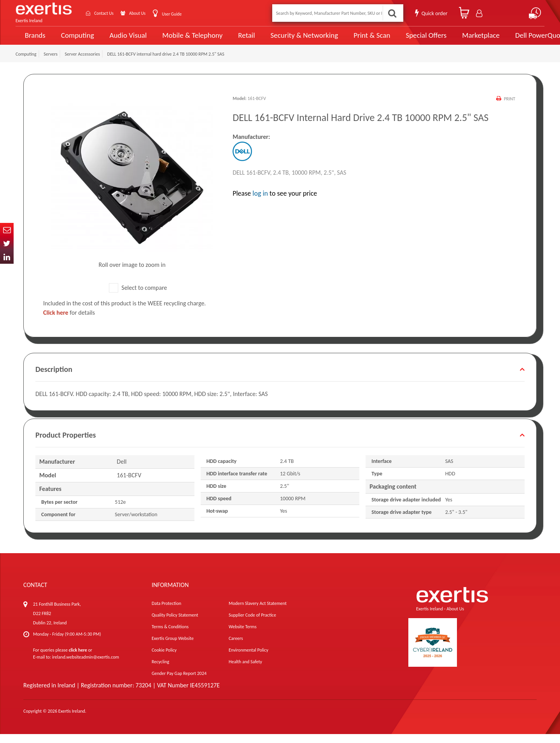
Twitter (7, 243)
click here (78, 659)
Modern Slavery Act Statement (258, 612)
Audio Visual (125, 40)
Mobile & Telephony (185, 40)
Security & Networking (290, 40)
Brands (34, 40)
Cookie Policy (164, 659)
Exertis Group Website (173, 647)
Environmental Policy (248, 659)
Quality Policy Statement (175, 624)
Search (391, 13)
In (7, 257)
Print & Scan (353, 40)
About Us (149, 13)
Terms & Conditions (170, 636)
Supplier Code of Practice (252, 624)
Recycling (160, 671)
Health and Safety (245, 671)
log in (260, 202)
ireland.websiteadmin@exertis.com (86, 666)
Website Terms (243, 636)
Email (7, 230)
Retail (235, 40)
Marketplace (456, 40)
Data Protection (166, 612)
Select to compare (138, 296)
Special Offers (403, 40)
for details (69, 322)
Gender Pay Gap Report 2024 (179, 682)
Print (509, 108)
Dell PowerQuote (514, 40)
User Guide (188, 14)
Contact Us (109, 13)
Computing (76, 40)
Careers (236, 647)
